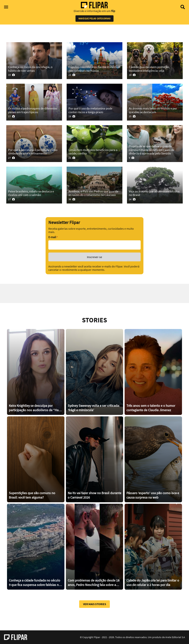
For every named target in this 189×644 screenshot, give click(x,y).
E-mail (53, 237)
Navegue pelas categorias (94, 18)
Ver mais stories (95, 604)
